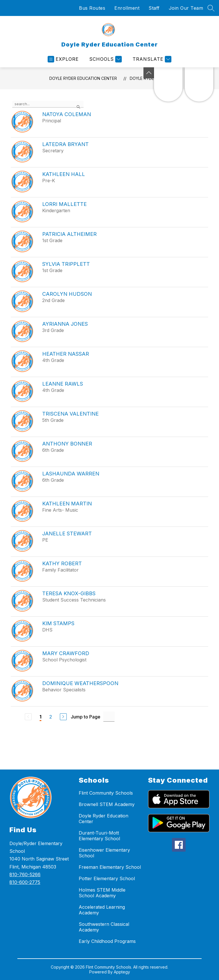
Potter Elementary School (107, 878)
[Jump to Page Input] (109, 717)
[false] (48, 104)
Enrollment (127, 8)
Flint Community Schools (106, 793)
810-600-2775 (25, 882)
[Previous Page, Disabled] (28, 717)
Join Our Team (186, 8)
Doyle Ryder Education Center (83, 78)
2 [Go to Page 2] (51, 717)
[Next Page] (63, 717)
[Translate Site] (151, 59)
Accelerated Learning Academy (102, 910)
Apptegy (122, 972)
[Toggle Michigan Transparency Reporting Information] (149, 73)
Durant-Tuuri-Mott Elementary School (99, 836)
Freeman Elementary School (110, 867)
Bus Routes (92, 8)
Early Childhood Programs (107, 941)
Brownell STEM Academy (107, 804)
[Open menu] (63, 59)
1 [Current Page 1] (40, 717)
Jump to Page (86, 717)
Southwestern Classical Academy (104, 927)
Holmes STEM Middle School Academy (102, 893)
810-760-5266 (25, 874)
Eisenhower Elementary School (104, 853)
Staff (154, 8)
